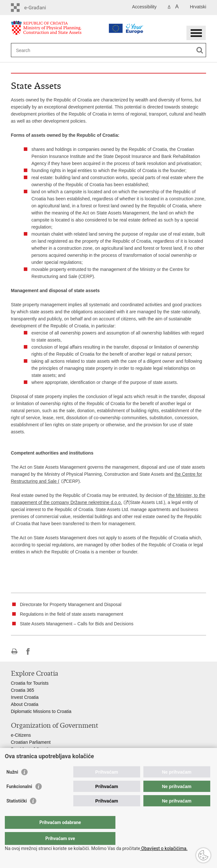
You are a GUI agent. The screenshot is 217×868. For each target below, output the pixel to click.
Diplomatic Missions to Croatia (41, 711)
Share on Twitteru (42, 651)
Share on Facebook (28, 651)
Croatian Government (32, 756)
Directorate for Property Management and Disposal (71, 604)
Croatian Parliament (31, 742)
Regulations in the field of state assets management (72, 614)
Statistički (17, 814)
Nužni (12, 785)
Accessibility (144, 7)
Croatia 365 (23, 690)
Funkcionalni (19, 799)
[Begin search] (200, 50)
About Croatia (25, 704)
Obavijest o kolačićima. (164, 848)
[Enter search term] (92, 50)
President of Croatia (31, 749)
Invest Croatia (25, 697)
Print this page (14, 651)
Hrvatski (198, 7)
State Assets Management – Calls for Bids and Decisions (77, 624)
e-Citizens (21, 735)
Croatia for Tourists (30, 683)
